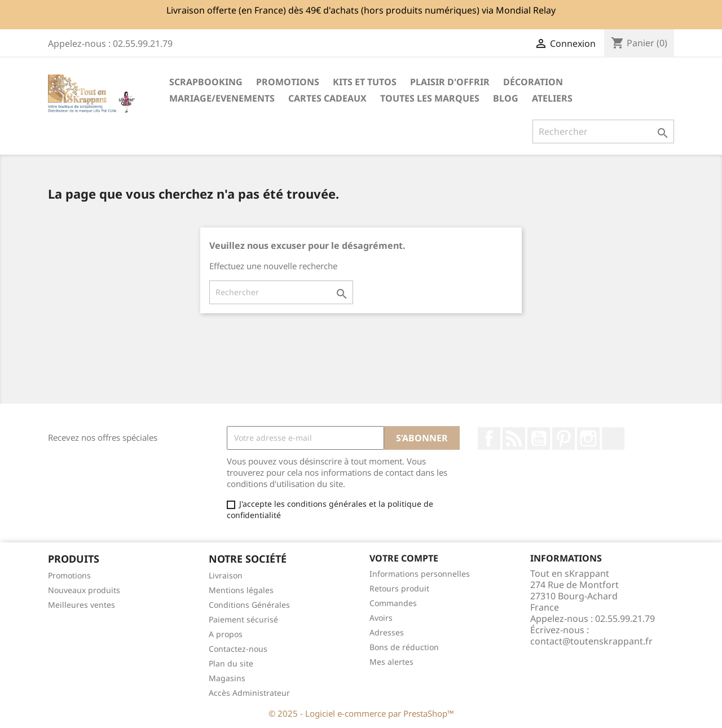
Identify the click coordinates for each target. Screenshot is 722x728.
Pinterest (563, 438)
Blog (506, 98)
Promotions (69, 575)
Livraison (226, 575)
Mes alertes (391, 662)
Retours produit (399, 588)
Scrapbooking (206, 82)
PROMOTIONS (288, 82)
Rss (514, 438)
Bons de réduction (404, 647)
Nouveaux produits (84, 590)
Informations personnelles (420, 574)
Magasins (227, 678)
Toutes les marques (430, 98)
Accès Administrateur (249, 693)
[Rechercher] (603, 131)
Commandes (393, 603)
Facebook (489, 438)
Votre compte (404, 558)
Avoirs (381, 618)
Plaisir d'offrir (450, 82)
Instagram (588, 438)
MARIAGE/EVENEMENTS (222, 98)
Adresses (387, 632)
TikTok (613, 438)
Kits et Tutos (365, 82)
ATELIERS (552, 98)
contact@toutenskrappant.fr (591, 641)
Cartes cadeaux (327, 98)
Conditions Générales (249, 605)
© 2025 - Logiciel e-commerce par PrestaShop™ (361, 713)
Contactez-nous (238, 649)
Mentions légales (241, 590)
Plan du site (231, 663)
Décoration (533, 82)
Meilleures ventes (82, 605)
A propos (226, 634)
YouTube (539, 438)
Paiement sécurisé (243, 619)
